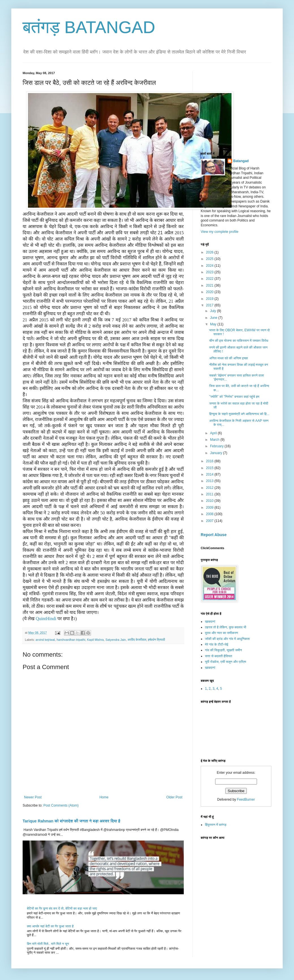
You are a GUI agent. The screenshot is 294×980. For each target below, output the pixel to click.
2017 (210, 305)
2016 (210, 461)
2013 (210, 481)
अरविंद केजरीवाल (137, 640)
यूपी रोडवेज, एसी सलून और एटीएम (225, 662)
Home (104, 797)
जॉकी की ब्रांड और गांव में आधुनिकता (227, 639)
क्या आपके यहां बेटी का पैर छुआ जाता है (50, 926)
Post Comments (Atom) (61, 805)
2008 (210, 514)
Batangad (241, 161)
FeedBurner (246, 800)
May (214, 324)
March (215, 440)
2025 (210, 259)
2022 (210, 279)
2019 (210, 299)
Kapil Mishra (95, 640)
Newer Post (33, 797)
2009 (210, 508)
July (214, 311)
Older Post (174, 797)
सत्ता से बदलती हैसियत (219, 656)
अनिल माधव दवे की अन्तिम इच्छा (229, 358)
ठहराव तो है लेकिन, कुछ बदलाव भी (226, 627)
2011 (210, 494)
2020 (210, 292)
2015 (210, 468)
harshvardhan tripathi (71, 640)
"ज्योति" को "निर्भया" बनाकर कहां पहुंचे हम (234, 397)
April (214, 433)
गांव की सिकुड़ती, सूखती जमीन (223, 650)
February (217, 446)
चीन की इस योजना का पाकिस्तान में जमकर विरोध (239, 341)
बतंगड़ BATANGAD (89, 27)
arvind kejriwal (45, 640)
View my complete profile (220, 232)
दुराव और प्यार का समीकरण (221, 633)
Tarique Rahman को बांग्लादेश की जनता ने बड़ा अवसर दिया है (71, 821)
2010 (210, 501)
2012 (210, 488)
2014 (210, 474)
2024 (210, 266)
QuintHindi (46, 619)
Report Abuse (214, 535)
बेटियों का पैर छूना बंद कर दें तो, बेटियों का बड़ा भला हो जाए (62, 908)
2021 (210, 285)
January (217, 453)
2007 (210, 521)
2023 (210, 272)
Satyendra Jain (116, 640)
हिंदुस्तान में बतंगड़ (216, 825)
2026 (210, 252)
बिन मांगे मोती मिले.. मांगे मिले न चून (48, 944)
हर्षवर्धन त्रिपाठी (156, 640)
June (214, 318)
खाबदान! (210, 622)
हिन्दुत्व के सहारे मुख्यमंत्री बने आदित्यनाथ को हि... (239, 414)
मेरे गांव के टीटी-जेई (217, 644)
